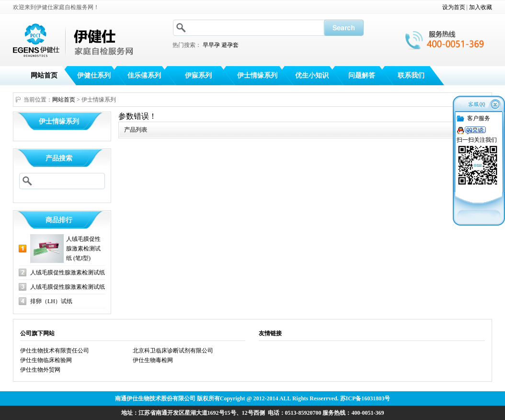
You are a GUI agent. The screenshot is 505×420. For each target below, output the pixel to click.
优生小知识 (312, 75)
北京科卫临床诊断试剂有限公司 (173, 351)
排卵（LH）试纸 (51, 301)
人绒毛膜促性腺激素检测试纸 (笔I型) (83, 249)
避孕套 (230, 45)
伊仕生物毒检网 (153, 360)
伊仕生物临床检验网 (46, 360)
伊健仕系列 (94, 75)
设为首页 (454, 7)
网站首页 (44, 75)
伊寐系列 (198, 75)
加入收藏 (481, 7)
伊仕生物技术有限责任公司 (55, 351)
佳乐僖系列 (144, 75)
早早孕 (211, 45)
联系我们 (411, 75)
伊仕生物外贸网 (40, 370)
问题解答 (362, 75)
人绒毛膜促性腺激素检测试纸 (68, 272)
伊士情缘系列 (257, 75)
